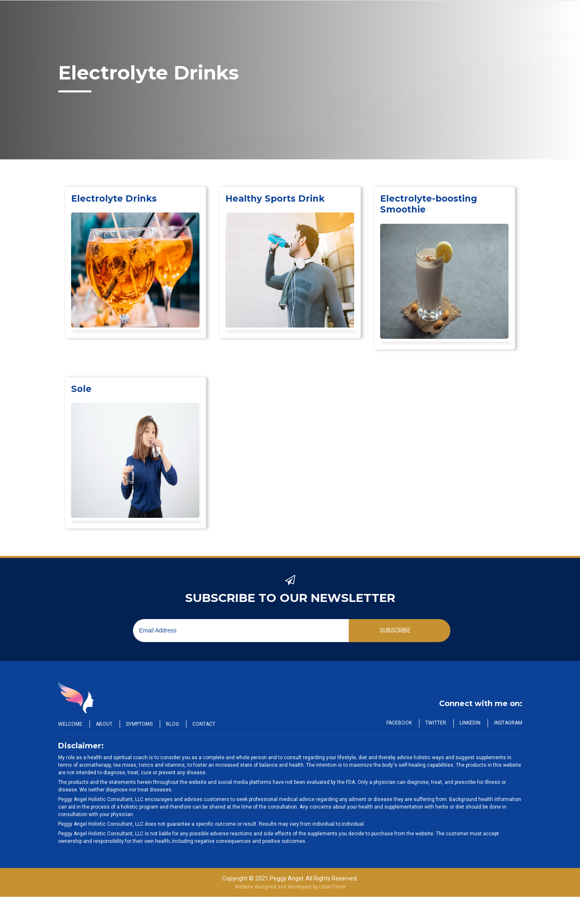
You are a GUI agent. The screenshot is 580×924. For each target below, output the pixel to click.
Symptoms (141, 724)
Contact (207, 724)
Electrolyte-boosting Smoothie (431, 204)
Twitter (434, 723)
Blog (175, 724)
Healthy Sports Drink (277, 198)
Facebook (397, 723)
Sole (82, 389)
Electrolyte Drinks (116, 198)
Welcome (70, 724)
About (105, 724)
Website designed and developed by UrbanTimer (290, 887)
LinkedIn (470, 723)
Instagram (508, 723)
